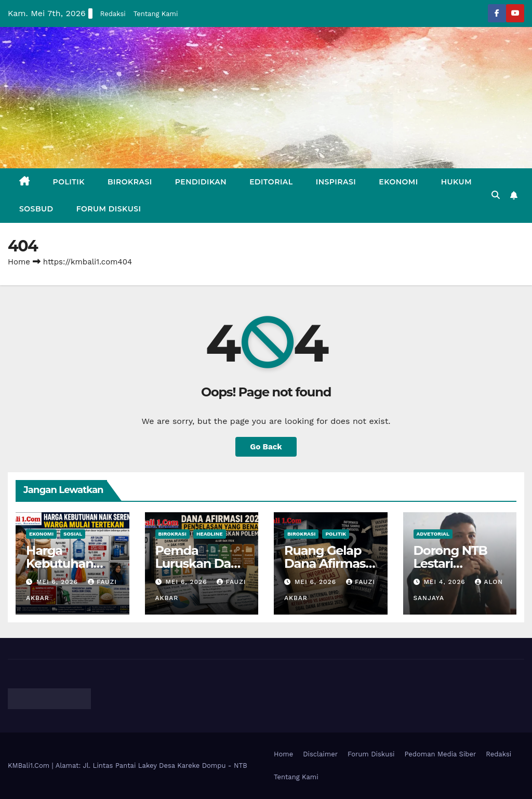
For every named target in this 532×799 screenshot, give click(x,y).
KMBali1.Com (30, 765)
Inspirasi (336, 182)
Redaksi (113, 14)
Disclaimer (320, 754)
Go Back (266, 447)
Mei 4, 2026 (445, 582)
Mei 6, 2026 (58, 582)
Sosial (73, 534)
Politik (69, 182)
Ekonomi (398, 182)
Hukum (456, 182)
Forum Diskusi (109, 209)
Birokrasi (130, 182)
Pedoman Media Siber (441, 754)
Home (19, 262)
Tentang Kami (156, 14)
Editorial (271, 182)
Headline (210, 534)
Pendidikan (201, 182)
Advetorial (433, 534)
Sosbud (36, 209)
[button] (496, 195)
